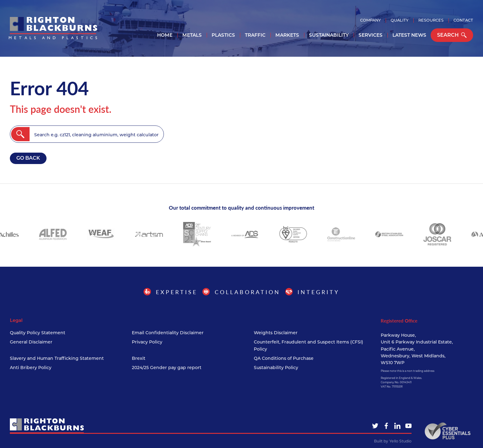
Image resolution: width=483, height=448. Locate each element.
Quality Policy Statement (38, 333)
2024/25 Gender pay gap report (167, 368)
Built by (393, 441)
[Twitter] (375, 426)
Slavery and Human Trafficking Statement (57, 358)
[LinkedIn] (397, 426)
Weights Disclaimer (276, 333)
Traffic (255, 35)
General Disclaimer (31, 342)
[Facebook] (386, 426)
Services (371, 35)
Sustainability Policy (276, 368)
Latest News (409, 35)
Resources (431, 20)
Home (165, 35)
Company (370, 20)
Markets (287, 35)
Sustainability (329, 35)
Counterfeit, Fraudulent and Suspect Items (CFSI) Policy (308, 345)
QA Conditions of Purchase (284, 358)
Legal (16, 320)
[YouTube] (408, 426)
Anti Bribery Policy (31, 368)
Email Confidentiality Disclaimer (168, 333)
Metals (192, 35)
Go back (28, 158)
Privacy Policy (147, 342)
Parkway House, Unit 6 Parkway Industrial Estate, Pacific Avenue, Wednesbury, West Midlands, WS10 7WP (417, 349)
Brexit (139, 358)
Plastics (223, 35)
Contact (463, 20)
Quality (400, 20)
